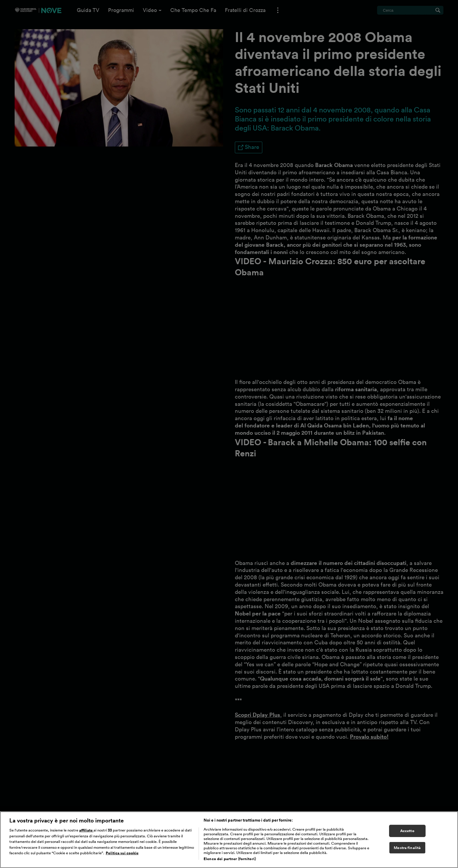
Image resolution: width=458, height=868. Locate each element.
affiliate (86, 830)
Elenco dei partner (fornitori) (230, 859)
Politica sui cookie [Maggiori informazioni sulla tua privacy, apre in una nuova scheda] (122, 853)
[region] (229, 840)
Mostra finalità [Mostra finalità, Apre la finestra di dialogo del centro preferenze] (407, 848)
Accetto (407, 831)
